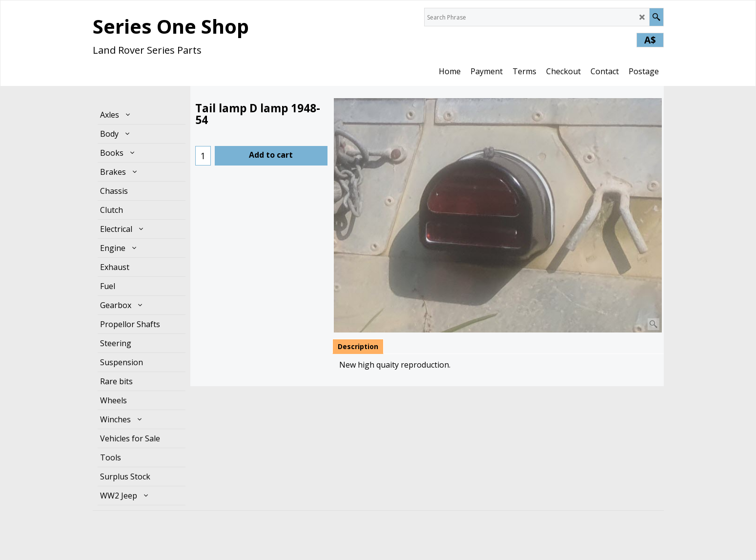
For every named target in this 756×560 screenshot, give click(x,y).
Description (358, 346)
